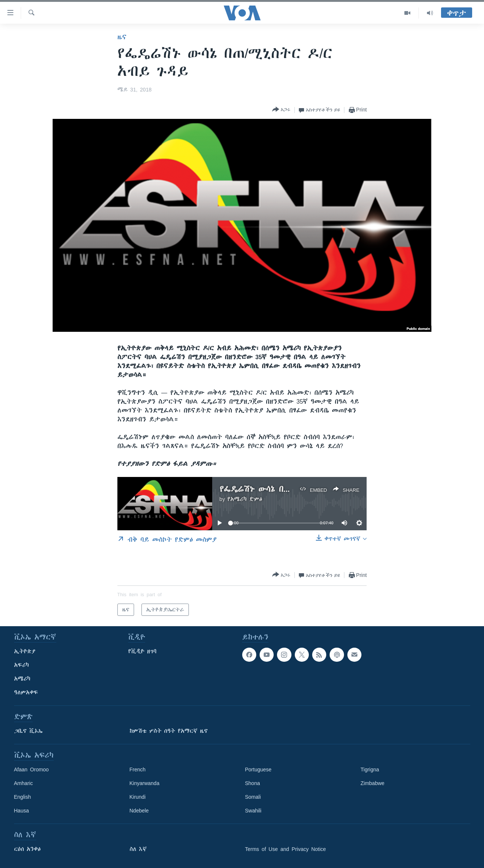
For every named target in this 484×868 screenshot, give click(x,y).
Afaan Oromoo (31, 769)
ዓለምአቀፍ (26, 692)
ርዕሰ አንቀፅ (27, 849)
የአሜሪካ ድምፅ (245, 499)
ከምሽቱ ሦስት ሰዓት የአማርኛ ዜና (169, 731)
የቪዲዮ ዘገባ (142, 651)
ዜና (122, 37)
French (138, 769)
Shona (253, 783)
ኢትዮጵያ (25, 651)
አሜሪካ (22, 679)
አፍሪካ (21, 665)
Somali (253, 797)
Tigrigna (370, 769)
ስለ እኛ (138, 849)
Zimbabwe (373, 783)
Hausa (21, 811)
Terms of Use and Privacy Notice (286, 849)
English (23, 797)
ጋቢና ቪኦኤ (28, 731)
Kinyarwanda (145, 783)
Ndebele (139, 811)
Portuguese (258, 769)
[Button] (281, 110)
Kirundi (138, 797)
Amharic (24, 783)
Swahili (253, 811)
